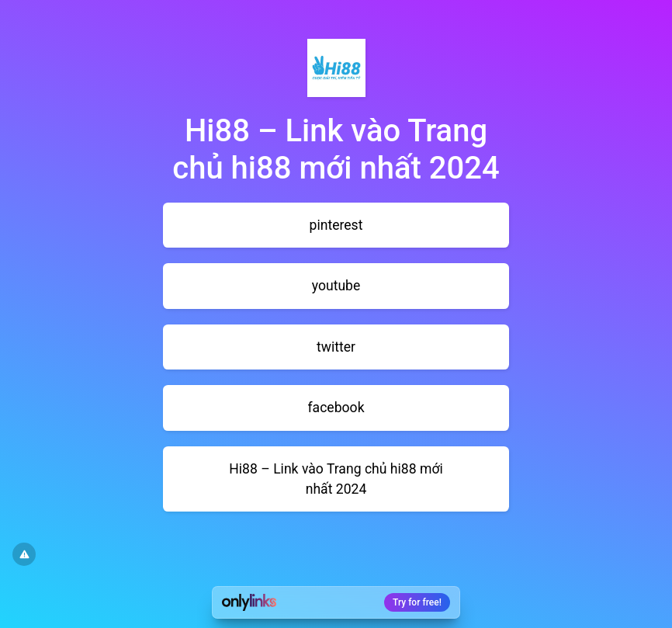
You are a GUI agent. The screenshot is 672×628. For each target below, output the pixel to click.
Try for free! (417, 602)
